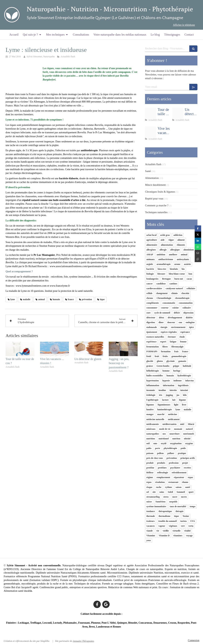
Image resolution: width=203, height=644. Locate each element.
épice (192, 327)
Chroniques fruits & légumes (160, 192)
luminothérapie (165, 409)
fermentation (153, 347)
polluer (171, 453)
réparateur (179, 477)
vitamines (178, 536)
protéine (150, 468)
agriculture (152, 240)
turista (184, 521)
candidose (161, 284)
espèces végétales (169, 332)
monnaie (178, 429)
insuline (162, 390)
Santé (148, 171)
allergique (175, 250)
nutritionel (164, 439)
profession (174, 463)
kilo (185, 395)
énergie (164, 327)
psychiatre (175, 468)
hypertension (153, 381)
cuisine (175, 308)
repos (149, 482)
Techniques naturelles (156, 212)
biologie (150, 274)
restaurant (173, 482)
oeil (148, 443)
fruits (165, 356)
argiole (150, 264)
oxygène (189, 443)
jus (178, 395)
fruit (157, 356)
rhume (185, 482)
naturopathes (153, 434)
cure (148, 313)
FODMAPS (152, 351)
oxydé (164, 443)
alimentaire (152, 245)
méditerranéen (169, 424)
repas (190, 477)
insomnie (151, 390)
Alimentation (152, 178)
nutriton (176, 439)
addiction (178, 235)
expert (163, 342)
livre (184, 405)
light (176, 405)
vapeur (162, 526)
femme (183, 342)
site (154, 492)
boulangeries (152, 279)
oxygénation (176, 443)
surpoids (173, 502)
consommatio (169, 303)
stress (166, 497)
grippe (176, 366)
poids (183, 448)
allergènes (151, 250)
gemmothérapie (179, 356)
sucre (175, 497)
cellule (149, 293)
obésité (187, 439)
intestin (173, 390)
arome (177, 264)
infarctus (189, 381)
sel (148, 492)
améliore (173, 255)
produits (161, 463)
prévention (172, 458)
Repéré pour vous (154, 199)
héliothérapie (153, 371)
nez (164, 434)
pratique (182, 453)
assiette (187, 264)
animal (184, 255)
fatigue (173, 342)
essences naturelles (155, 337)
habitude (187, 366)
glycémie (170, 361)
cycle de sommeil (162, 313)
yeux (149, 540)
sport (191, 492)
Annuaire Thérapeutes (83, 641)
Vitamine (151, 536)
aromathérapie (164, 264)
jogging (169, 395)
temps (193, 506)
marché (161, 414)
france (185, 351)
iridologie (151, 395)
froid (149, 356)
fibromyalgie (178, 347)
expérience (151, 342)
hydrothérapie (184, 376)
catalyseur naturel (174, 288)
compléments (153, 303)
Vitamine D (164, 536)
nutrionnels (189, 434)
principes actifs (188, 458)
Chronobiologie (164, 298)
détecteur (151, 318)
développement (175, 318)
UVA (192, 521)
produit (150, 463)
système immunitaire (156, 506)
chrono (150, 298)
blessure (161, 274)
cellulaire (191, 288)
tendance (151, 511)
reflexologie (163, 473)
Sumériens (160, 502)
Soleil (170, 492)
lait (174, 400)
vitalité (187, 531)
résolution (160, 482)
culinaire (187, 308)
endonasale (152, 327)
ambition (161, 255)
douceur (171, 322)
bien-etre (162, 269)
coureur (165, 308)
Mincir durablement (155, 185)
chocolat (185, 293)
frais (176, 351)
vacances (150, 526)
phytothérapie (170, 448)
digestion (151, 322)
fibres (165, 347)
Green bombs (163, 366)
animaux (150, 259)
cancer (149, 284)
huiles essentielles (155, 376)
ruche (159, 487)
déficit (177, 313)
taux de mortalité (178, 506)
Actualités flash (153, 164)
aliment (181, 240)
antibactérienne (166, 259)
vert (183, 526)
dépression (188, 313)
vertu (191, 526)
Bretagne (166, 279)
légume (183, 400)
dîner (161, 322)
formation (166, 351)
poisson (150, 453)
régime (150, 477)
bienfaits (174, 269)
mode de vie (165, 429)
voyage (189, 536)
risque (149, 487)
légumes (150, 405)
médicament (174, 419)
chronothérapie (182, 298)
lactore (165, 400)
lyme (178, 409)
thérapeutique (165, 511)
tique (177, 516)
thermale (151, 516)
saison (178, 487)
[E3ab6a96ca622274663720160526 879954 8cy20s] (178, 113)
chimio (174, 293)
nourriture (174, 434)
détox (162, 318)
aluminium (189, 250)
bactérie (150, 269)
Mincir (191, 424)
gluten (160, 361)
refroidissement (179, 473)
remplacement (163, 477)
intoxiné (184, 390)
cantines (173, 284)
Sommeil (181, 492)
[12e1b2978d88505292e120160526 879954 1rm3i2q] (151, 132)
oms (155, 443)
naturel (189, 429)
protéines (162, 468)
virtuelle (177, 531)
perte (158, 448)
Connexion (194, 640)
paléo (149, 448)
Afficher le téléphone (184, 25)
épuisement (152, 332)
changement (162, 293)
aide (163, 240)
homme (166, 371)
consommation (186, 303)
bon (190, 274)
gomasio (182, 361)
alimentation (167, 245)
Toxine (186, 516)
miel (182, 424)
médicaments (153, 424)
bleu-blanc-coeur (177, 274)
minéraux (151, 429)
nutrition (151, 439)
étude (182, 337)
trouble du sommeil (168, 521)
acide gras (165, 235)
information (168, 385)
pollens (160, 453)
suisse (149, 502)
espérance (185, 332)
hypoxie (166, 381)
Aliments (181, 245)
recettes (187, 468)
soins (162, 492)
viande (149, 531)
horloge (177, 371)
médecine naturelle (155, 419)
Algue (171, 240)
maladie (188, 409)
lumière (150, 409)
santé (188, 487)
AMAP (150, 255)
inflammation (153, 385)
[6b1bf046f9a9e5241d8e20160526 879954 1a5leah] (151, 113)
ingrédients (183, 385)
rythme (168, 487)
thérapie (180, 511)
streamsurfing (153, 497)
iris (161, 395)
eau (180, 322)
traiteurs (150, 521)
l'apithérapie (152, 400)
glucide (150, 361)
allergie (163, 250)
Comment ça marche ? (157, 205)
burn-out (179, 279)
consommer (152, 308)
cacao (189, 279)
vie (158, 531)
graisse (150, 366)
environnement (178, 327)
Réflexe (150, 473)
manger (150, 414)
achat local (151, 235)
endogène (190, 322)
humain (170, 376)
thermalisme (164, 516)
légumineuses (164, 405)
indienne (178, 381)
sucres (184, 497)
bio (183, 269)
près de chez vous (155, 458)
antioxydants (183, 259)
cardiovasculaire (154, 288)
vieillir (166, 531)
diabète (189, 318)
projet (185, 463)
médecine (173, 414)
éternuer (172, 337)
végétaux (173, 526)
